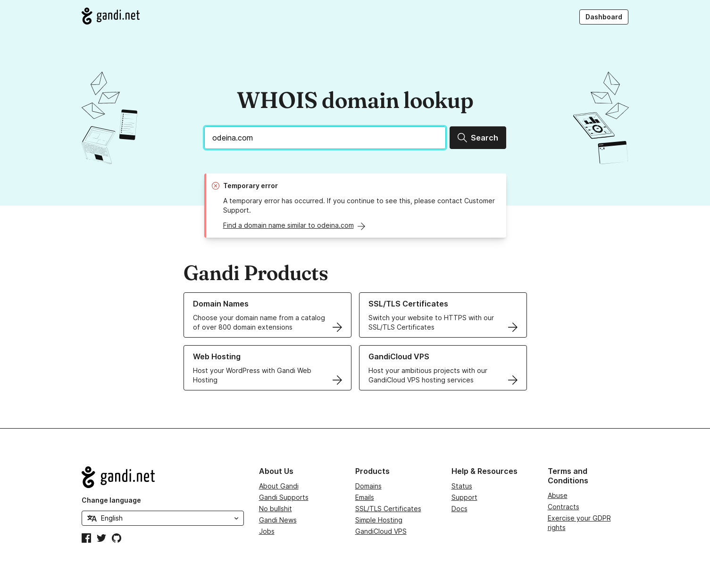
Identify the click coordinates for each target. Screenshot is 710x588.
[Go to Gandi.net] (111, 16)
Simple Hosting (379, 520)
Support (464, 497)
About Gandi (279, 486)
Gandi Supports (284, 497)
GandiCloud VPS (381, 531)
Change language (111, 500)
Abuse (558, 495)
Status (462, 486)
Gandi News (278, 520)
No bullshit (276, 509)
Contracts (564, 507)
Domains (368, 486)
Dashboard (604, 17)
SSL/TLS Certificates (388, 509)
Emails (365, 497)
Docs (459, 509)
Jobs (267, 531)
